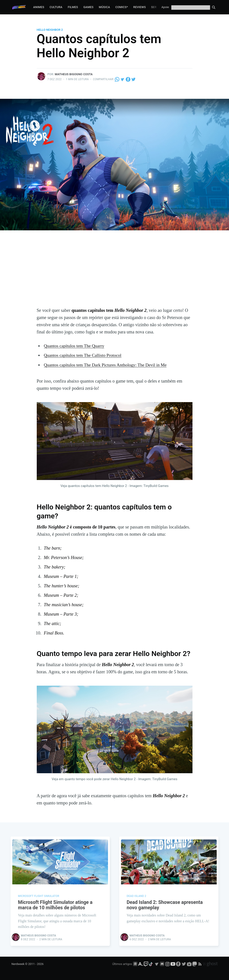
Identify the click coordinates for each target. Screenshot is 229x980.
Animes (39, 7)
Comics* (122, 7)
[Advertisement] (114, 273)
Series (156, 7)
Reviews (140, 7)
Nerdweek (18, 964)
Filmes (73, 7)
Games (88, 7)
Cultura (56, 7)
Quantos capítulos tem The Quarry (75, 346)
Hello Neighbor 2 (50, 30)
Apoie (165, 7)
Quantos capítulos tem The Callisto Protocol (84, 355)
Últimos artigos (122, 964)
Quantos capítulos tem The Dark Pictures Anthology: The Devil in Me (107, 365)
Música (104, 7)
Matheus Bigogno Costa (74, 74)
